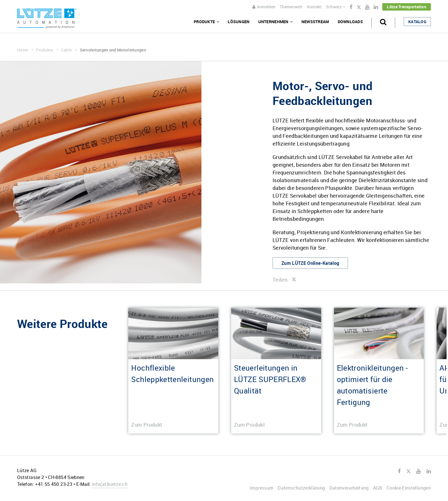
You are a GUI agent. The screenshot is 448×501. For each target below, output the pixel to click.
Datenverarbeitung (349, 488)
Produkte (47, 50)
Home (25, 50)
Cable (69, 50)
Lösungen (239, 22)
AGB (378, 488)
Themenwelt (291, 7)
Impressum (262, 488)
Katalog (417, 22)
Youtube (367, 7)
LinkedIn (376, 7)
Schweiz (336, 7)
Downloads (350, 22)
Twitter (359, 7)
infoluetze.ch (110, 484)
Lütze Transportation (407, 7)
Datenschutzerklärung (301, 488)
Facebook (351, 7)
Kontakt (314, 7)
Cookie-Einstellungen (409, 488)
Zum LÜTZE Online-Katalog (310, 263)
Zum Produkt (147, 425)
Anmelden (264, 7)
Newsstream (315, 22)
